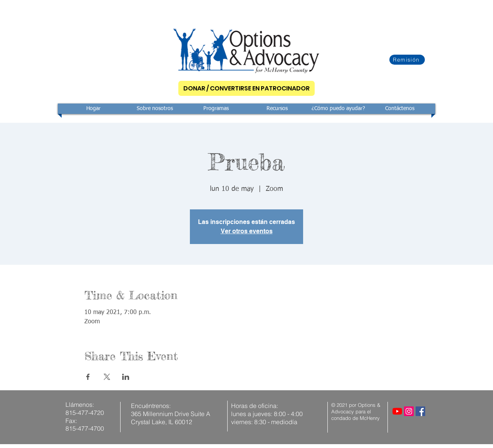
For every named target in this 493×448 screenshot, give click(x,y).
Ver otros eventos (247, 231)
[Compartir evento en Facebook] (88, 377)
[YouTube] (397, 411)
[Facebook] (420, 411)
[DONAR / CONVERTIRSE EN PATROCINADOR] (246, 88)
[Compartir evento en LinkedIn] (126, 377)
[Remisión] (407, 60)
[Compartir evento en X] (107, 377)
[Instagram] (409, 411)
